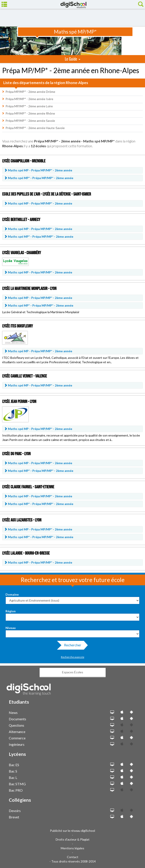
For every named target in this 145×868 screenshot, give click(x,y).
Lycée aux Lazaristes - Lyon (22, 520)
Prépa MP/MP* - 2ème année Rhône (30, 113)
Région (11, 611)
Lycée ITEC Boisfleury (17, 326)
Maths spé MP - (38, 170)
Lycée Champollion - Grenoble (24, 161)
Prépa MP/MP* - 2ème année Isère (29, 99)
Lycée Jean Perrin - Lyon (19, 402)
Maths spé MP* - (39, 178)
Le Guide (72, 59)
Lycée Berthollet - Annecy (21, 220)
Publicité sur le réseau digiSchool (72, 831)
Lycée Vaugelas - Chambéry (22, 253)
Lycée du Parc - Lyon (16, 454)
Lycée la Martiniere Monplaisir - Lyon (29, 289)
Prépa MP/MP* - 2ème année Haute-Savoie (35, 128)
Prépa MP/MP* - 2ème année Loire (29, 106)
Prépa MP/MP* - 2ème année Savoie (30, 121)
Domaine (12, 594)
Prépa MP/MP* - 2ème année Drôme (30, 92)
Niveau (11, 628)
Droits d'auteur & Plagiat (73, 839)
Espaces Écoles (73, 672)
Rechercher (71, 646)
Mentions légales (72, 848)
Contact (73, 857)
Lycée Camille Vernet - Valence (25, 376)
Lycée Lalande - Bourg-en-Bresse (26, 553)
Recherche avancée (73, 657)
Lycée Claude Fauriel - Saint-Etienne (28, 487)
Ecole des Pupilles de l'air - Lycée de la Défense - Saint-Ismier (47, 194)
